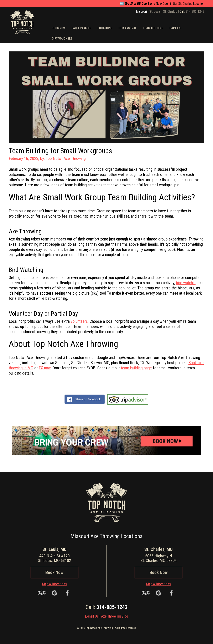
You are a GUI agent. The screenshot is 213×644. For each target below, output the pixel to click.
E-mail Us (92, 616)
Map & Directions (54, 584)
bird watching (187, 283)
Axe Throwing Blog (115, 616)
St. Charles (170, 12)
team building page (136, 368)
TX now (45, 368)
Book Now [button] (59, 28)
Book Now (54, 572)
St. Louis (155, 12)
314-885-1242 (195, 12)
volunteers (79, 321)
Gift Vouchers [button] (62, 39)
